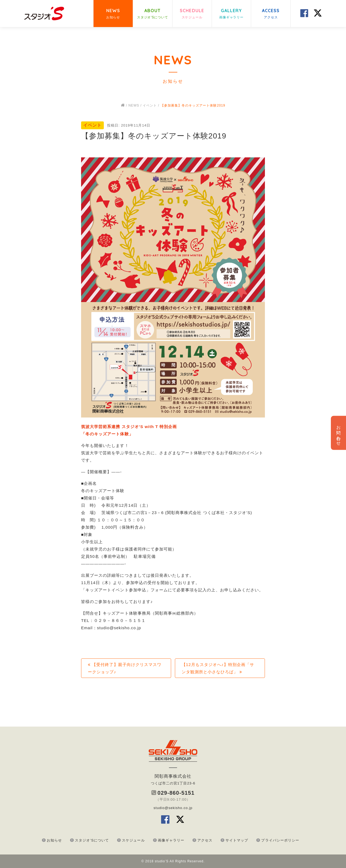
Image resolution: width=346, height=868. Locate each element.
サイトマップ (237, 840)
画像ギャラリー (171, 840)
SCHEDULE (192, 14)
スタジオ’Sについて (92, 840)
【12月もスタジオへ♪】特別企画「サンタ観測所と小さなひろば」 (218, 668)
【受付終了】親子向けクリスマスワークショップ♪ (125, 668)
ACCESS (271, 14)
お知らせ (54, 840)
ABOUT (153, 14)
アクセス (205, 840)
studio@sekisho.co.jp (173, 808)
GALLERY (231, 14)
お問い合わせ (339, 433)
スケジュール (133, 840)
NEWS (113, 14)
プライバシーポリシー (280, 840)
